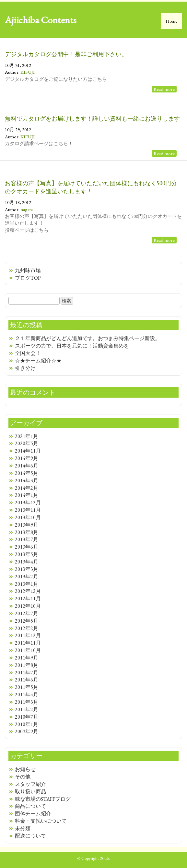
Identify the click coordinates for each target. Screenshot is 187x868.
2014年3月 (27, 481)
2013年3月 (27, 569)
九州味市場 (28, 270)
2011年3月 (27, 702)
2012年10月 (28, 606)
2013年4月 (27, 562)
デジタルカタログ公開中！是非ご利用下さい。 (66, 54)
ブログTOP (28, 278)
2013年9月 (27, 525)
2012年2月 (27, 628)
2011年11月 (28, 643)
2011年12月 (28, 635)
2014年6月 (27, 466)
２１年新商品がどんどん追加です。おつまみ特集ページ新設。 (88, 338)
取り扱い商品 (30, 792)
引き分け (25, 368)
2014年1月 (27, 495)
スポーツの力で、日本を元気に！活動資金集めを (72, 346)
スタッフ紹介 (30, 784)
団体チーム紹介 (33, 814)
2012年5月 (27, 621)
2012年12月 (28, 591)
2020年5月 (27, 443)
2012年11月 (28, 599)
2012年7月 (27, 613)
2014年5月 (27, 473)
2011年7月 (27, 673)
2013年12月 (28, 503)
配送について (30, 836)
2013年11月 (28, 510)
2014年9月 (27, 458)
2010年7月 (27, 717)
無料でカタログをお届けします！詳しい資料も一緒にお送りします (92, 118)
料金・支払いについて (41, 821)
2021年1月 (27, 436)
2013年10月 (28, 517)
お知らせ (25, 769)
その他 (23, 777)
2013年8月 (27, 532)
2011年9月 (27, 658)
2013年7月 (27, 539)
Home (171, 21)
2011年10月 (28, 650)
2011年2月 (27, 709)
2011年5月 (27, 687)
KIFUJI (28, 72)
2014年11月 (28, 451)
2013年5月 (27, 554)
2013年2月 (27, 577)
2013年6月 (27, 547)
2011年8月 (27, 665)
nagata (27, 209)
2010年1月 (27, 724)
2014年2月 (27, 488)
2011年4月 (27, 695)
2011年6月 (27, 680)
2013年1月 (27, 584)
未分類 (23, 828)
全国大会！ (28, 353)
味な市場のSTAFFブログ (43, 799)
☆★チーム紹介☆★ (38, 361)
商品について (30, 806)
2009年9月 (27, 731)
